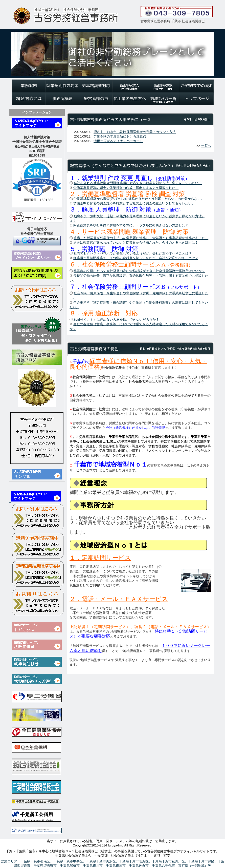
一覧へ (206, 146)
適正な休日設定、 (116, 276)
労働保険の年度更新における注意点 (120, 136)
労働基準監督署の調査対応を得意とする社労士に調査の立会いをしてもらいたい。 (134, 203)
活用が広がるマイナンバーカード (118, 141)
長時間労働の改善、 (88, 276)
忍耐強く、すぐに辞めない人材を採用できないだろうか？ (116, 320)
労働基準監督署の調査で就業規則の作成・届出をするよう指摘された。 (126, 188)
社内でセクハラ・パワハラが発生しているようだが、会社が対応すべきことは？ (133, 253)
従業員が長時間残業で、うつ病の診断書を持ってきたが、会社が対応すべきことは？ (136, 258)
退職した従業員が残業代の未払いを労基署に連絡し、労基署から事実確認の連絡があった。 (141, 238)
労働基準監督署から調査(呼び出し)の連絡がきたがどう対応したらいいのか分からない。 (139, 199)
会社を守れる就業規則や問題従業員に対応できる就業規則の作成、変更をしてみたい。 (138, 183)
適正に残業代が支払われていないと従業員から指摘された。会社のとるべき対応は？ (136, 243)
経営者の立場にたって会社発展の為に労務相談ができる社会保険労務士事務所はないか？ (139, 271)
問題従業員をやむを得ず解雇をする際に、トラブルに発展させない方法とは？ (131, 225)
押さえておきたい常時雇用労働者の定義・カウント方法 (135, 132)
